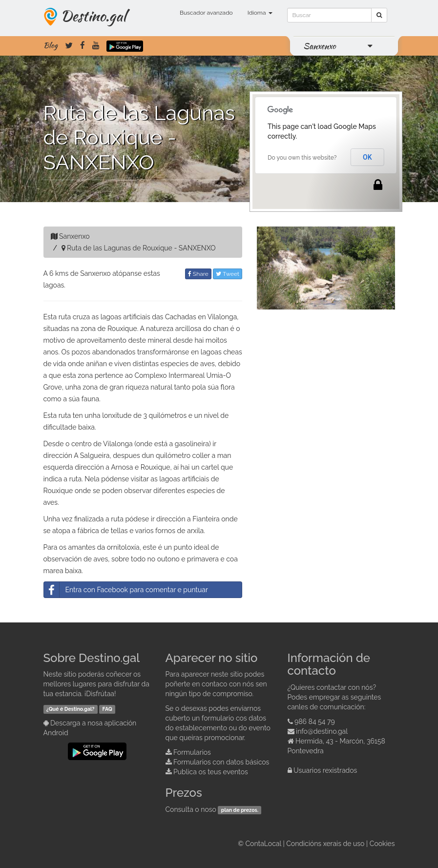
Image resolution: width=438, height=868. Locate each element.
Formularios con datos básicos (221, 762)
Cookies (382, 844)
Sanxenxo (320, 46)
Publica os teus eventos (211, 772)
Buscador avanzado (206, 13)
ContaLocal (263, 844)
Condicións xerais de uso (325, 844)
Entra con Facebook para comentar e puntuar (126, 590)
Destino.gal (93, 16)
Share (198, 274)
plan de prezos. (240, 810)
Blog (51, 45)
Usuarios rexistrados (325, 770)
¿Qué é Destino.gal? (71, 709)
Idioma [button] (260, 13)
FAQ (107, 709)
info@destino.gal (322, 731)
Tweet (228, 274)
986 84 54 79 (315, 722)
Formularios (192, 752)
